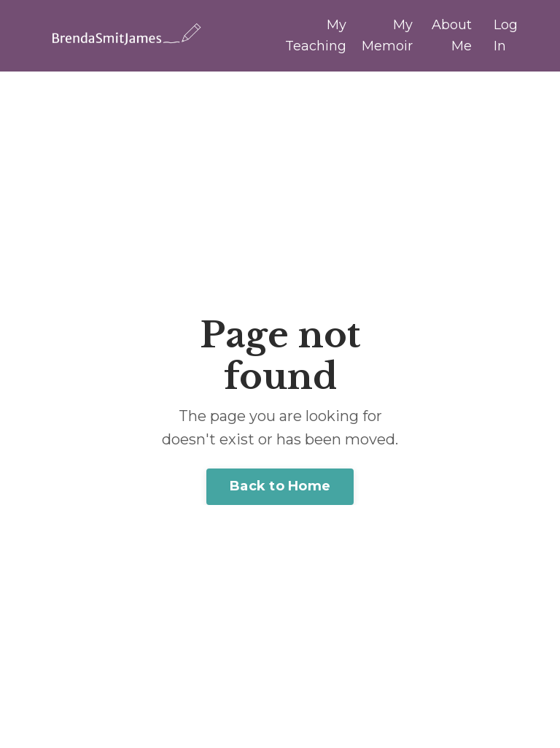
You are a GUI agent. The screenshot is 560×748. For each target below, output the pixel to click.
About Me (452, 35)
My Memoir (387, 35)
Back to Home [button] (280, 486)
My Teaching (316, 35)
